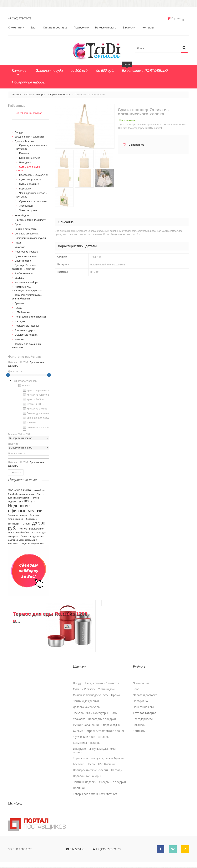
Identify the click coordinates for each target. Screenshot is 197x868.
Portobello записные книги (21, 493)
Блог (34, 26)
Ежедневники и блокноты (29, 135)
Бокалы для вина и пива (39, 412)
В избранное (136, 143)
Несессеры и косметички (34, 174)
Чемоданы (25, 161)
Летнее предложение (31, 527)
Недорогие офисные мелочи (25, 507)
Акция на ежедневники (32, 542)
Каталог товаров (36, 93)
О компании (16, 26)
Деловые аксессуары (27, 232)
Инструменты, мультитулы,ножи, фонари (95, 747)
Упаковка (20, 246)
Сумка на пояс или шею (33, 200)
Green (26, 522)
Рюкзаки (24, 152)
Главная (17, 93)
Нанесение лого (106, 26)
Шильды (19, 276)
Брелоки (19, 302)
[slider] (8, 374)
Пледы (19, 306)
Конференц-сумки (30, 156)
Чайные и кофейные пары (40, 426)
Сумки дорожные (29, 183)
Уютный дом (22, 214)
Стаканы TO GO (34, 403)
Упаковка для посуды (37, 417)
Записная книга (20, 489)
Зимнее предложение (32, 535)
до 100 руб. (27, 500)
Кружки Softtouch (34, 398)
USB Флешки (22, 311)
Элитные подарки (25, 329)
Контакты (148, 26)
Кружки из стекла (34, 407)
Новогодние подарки (27, 250)
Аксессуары (26, 204)
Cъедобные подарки (26, 333)
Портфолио (81, 26)
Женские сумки (28, 209)
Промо (18, 223)
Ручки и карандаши (26, 255)
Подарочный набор (18, 531)
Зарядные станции (18, 514)
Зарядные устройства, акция (23, 539)
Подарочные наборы (27, 324)
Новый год (39, 489)
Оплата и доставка (55, 26)
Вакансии (129, 26)
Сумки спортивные (30, 178)
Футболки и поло (24, 272)
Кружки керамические (37, 389)
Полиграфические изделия (30, 315)
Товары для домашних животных (95, 791)
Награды (20, 320)
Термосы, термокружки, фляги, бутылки (99, 755)
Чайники (29, 421)
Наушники (13, 542)
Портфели (25, 187)
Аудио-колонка (16, 518)
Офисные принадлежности (30, 219)
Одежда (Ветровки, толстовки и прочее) (99, 728)
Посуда (19, 131)
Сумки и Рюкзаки (60, 93)
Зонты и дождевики (26, 228)
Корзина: (178, 18)
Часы (18, 241)
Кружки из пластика (36, 394)
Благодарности (143, 716)
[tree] (29, 403)
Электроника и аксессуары (30, 237)
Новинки (20, 338)
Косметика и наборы (27, 281)
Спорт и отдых (23, 259)
